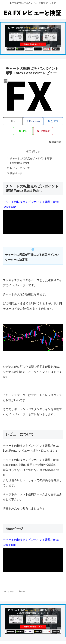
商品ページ (16, 173)
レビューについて (20, 168)
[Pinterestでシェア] (43, 131)
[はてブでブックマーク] (53, 121)
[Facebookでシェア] (33, 121)
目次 (28, 151)
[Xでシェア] (13, 121)
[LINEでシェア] (23, 131)
